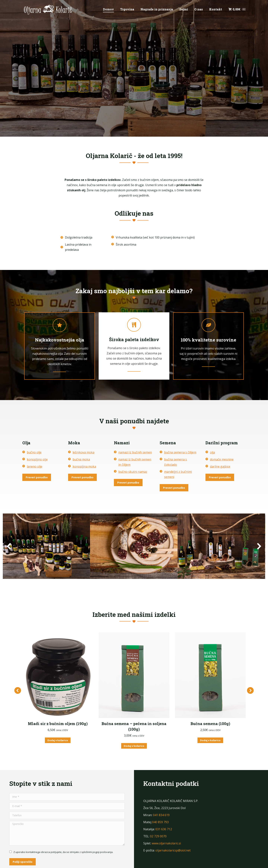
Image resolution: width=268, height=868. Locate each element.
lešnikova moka (83, 452)
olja (212, 452)
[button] (18, 684)
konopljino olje (37, 459)
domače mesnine (222, 459)
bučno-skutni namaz (133, 472)
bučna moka (81, 459)
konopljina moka (84, 466)
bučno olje (34, 452)
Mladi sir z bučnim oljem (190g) (58, 724)
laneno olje (35, 466)
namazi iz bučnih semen (135, 452)
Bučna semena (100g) (210, 724)
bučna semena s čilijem (180, 452)
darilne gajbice (220, 466)
